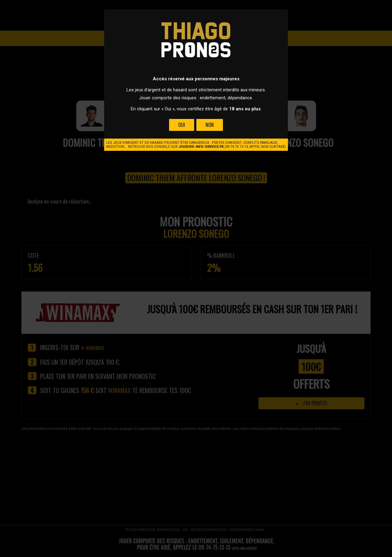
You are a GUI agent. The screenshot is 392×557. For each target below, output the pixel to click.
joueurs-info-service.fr (201, 147)
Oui (182, 125)
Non (210, 125)
